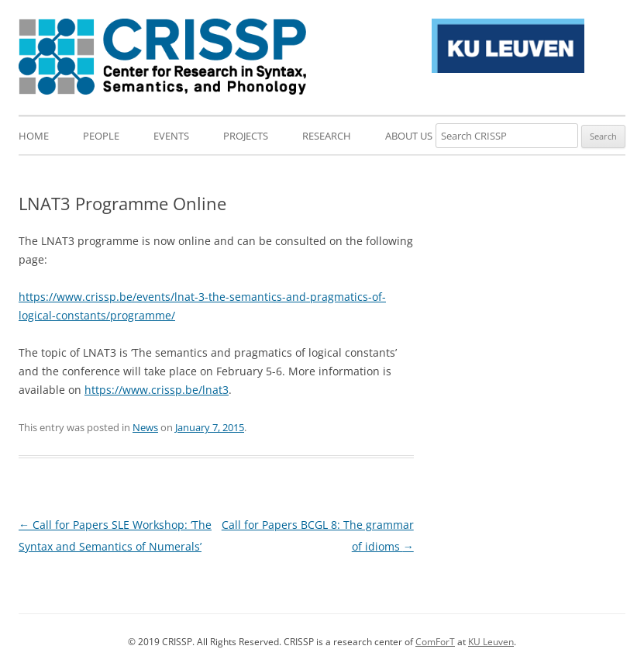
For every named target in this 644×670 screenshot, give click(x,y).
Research (327, 136)
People (101, 136)
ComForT (435, 642)
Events (171, 136)
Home (34, 136)
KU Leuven (491, 642)
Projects (246, 136)
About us (409, 136)
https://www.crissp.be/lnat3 (157, 390)
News (145, 427)
